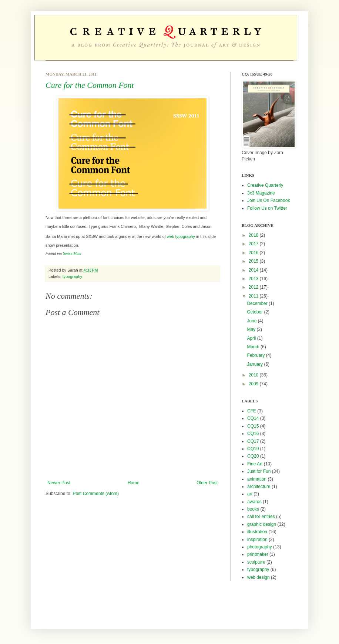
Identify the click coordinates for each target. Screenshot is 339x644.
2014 (254, 270)
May (252, 329)
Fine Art (255, 464)
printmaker (258, 554)
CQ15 (253, 426)
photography (260, 547)
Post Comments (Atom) (96, 494)
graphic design (262, 524)
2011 (254, 296)
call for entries (261, 517)
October (255, 312)
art (250, 494)
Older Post (207, 483)
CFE (252, 411)
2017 (254, 244)
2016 (254, 253)
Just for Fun (259, 471)
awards (254, 502)
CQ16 (253, 434)
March (254, 347)
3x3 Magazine (261, 193)
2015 (254, 261)
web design (259, 577)
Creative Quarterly (265, 185)
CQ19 (253, 449)
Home (134, 483)
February (256, 355)
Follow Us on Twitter (267, 208)
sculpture (256, 562)
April (252, 338)
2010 (254, 375)
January (255, 364)
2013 (254, 279)
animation (257, 479)
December (258, 303)
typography (72, 276)
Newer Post (59, 483)
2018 (254, 235)
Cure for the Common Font (90, 85)
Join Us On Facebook (268, 200)
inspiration (257, 540)
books (253, 509)
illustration (257, 532)
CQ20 (253, 456)
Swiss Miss (72, 254)
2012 (254, 287)
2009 (254, 384)
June (252, 321)
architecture (259, 487)
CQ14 (253, 418)
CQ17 (253, 441)
